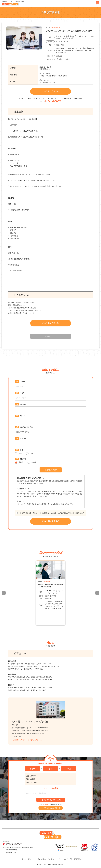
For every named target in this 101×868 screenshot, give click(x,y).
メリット (69, 769)
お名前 (23, 382)
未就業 (32, 462)
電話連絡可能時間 (26, 427)
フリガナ (23, 393)
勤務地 (32, 769)
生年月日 (23, 438)
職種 (50, 769)
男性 (18, 453)
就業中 (19, 462)
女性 (29, 453)
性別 (22, 450)
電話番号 (23, 404)
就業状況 (23, 459)
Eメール (23, 416)
